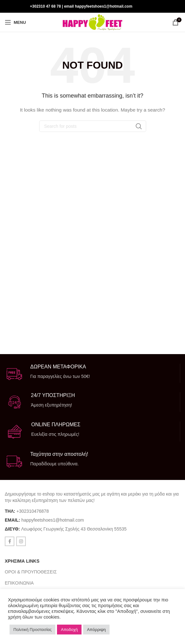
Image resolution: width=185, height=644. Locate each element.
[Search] (93, 126)
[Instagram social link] (176, 6)
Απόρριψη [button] (96, 630)
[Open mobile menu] (15, 22)
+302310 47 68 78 (45, 6)
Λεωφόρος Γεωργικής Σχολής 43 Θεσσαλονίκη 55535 (74, 529)
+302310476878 (33, 511)
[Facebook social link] (168, 6)
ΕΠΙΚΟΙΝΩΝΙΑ (19, 583)
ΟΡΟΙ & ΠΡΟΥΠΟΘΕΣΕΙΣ (31, 572)
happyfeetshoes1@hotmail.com (53, 520)
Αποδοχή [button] (69, 630)
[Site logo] (92, 22)
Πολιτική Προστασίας (32, 630)
